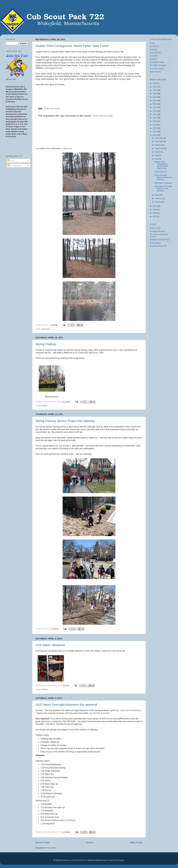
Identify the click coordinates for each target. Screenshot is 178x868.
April (157, 159)
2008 (155, 213)
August (158, 152)
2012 (155, 132)
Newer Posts (43, 842)
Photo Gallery (155, 243)
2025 (155, 87)
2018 (155, 111)
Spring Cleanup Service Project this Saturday (65, 421)
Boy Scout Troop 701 (158, 246)
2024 (155, 90)
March (158, 195)
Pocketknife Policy (157, 62)
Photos (45, 406)
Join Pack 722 (156, 53)
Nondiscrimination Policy (160, 240)
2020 (155, 104)
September (160, 148)
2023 (155, 94)
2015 (155, 121)
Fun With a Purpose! (158, 65)
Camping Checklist (157, 231)
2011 (155, 135)
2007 (155, 216)
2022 (155, 97)
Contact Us (154, 46)
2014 (155, 125)
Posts (11, 161)
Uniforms (154, 59)
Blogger (121, 860)
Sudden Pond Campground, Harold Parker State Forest (72, 46)
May (157, 155)
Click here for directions (131, 710)
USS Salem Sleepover (50, 645)
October (158, 145)
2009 (155, 210)
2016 (155, 118)
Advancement (155, 72)
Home (89, 842)
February (159, 198)
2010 (155, 206)
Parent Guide (155, 228)
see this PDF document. (100, 713)
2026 (155, 83)
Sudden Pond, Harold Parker (50, 148)
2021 (155, 101)
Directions (46, 329)
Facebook (154, 56)
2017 (155, 114)
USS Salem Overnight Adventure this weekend (66, 705)
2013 (155, 128)
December (159, 138)
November (159, 141)
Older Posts (136, 842)
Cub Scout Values (157, 69)
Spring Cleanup (46, 344)
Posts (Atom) (51, 848)
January (158, 202)
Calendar (154, 50)
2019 (155, 107)
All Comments (14, 165)
